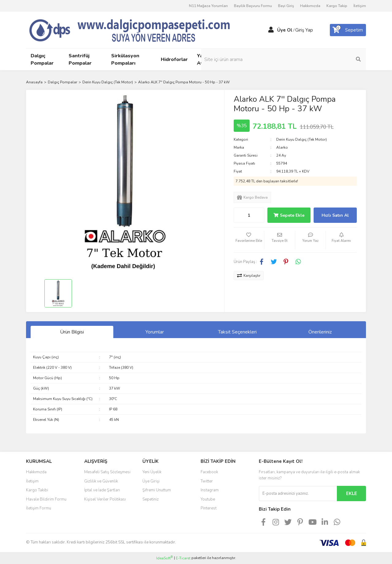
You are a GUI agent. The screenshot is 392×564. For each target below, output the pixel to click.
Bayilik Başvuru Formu (253, 6)
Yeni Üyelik (152, 472)
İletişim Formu (39, 508)
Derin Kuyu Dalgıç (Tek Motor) (302, 139)
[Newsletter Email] (298, 493)
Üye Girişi (151, 481)
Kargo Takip (337, 6)
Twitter (207, 481)
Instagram (210, 490)
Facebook (209, 472)
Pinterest (209, 508)
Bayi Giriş (286, 6)
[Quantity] (249, 215)
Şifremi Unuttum (157, 490)
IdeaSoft (164, 558)
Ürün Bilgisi (72, 332)
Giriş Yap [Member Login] (304, 30)
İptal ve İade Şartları (102, 490)
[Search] (325, 59)
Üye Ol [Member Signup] (285, 30)
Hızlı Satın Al (335, 215)
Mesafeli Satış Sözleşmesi (107, 472)
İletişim (360, 6)
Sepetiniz (151, 499)
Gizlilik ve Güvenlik (101, 481)
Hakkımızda (310, 6)
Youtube (208, 499)
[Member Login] (271, 30)
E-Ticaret (183, 558)
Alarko (282, 147)
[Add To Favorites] (249, 240)
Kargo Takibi (37, 490)
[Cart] (348, 30)
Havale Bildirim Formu (46, 499)
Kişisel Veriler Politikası (105, 499)
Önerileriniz (320, 332)
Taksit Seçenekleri (237, 332)
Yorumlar (155, 332)
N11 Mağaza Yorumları (208, 6)
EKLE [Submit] (352, 493)
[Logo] (141, 30)
